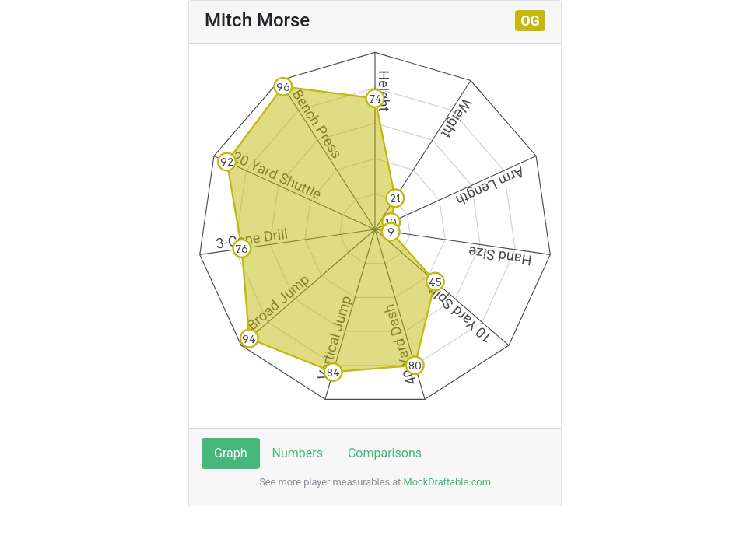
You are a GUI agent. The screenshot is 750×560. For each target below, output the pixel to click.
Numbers (298, 453)
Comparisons (385, 453)
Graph (231, 453)
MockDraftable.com (446, 482)
